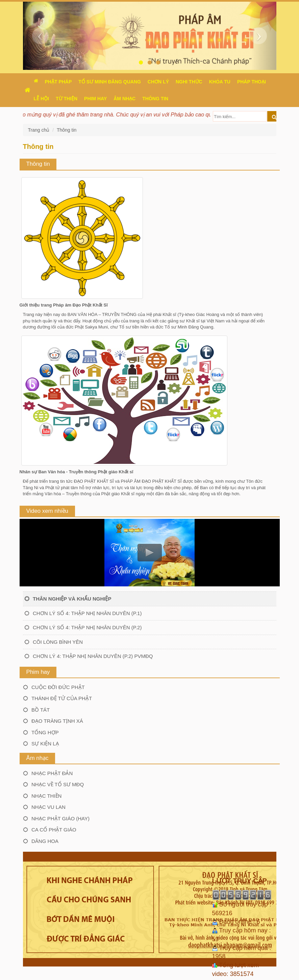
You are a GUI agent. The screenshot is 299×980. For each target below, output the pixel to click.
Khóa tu (220, 82)
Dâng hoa (45, 841)
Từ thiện (67, 99)
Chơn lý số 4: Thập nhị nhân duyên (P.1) (87, 613)
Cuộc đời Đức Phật (58, 687)
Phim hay (95, 99)
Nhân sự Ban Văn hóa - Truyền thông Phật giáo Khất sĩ (77, 472)
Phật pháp (58, 82)
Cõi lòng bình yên (58, 642)
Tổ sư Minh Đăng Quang (110, 82)
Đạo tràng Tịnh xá (57, 721)
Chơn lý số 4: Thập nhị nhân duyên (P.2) (87, 627)
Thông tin (67, 130)
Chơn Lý (158, 82)
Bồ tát (41, 710)
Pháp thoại (252, 82)
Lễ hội (41, 99)
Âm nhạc (124, 99)
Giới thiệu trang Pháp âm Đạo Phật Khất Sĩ (64, 305)
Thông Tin (155, 99)
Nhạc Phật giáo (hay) (60, 818)
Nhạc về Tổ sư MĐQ (58, 784)
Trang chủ (40, 130)
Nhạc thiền (46, 796)
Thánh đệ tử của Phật (62, 698)
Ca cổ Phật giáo (54, 830)
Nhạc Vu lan (48, 807)
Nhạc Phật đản (52, 773)
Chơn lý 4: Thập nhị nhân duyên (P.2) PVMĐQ (93, 656)
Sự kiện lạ (45, 744)
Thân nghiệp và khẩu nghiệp (72, 599)
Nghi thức (189, 82)
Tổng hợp (45, 732)
